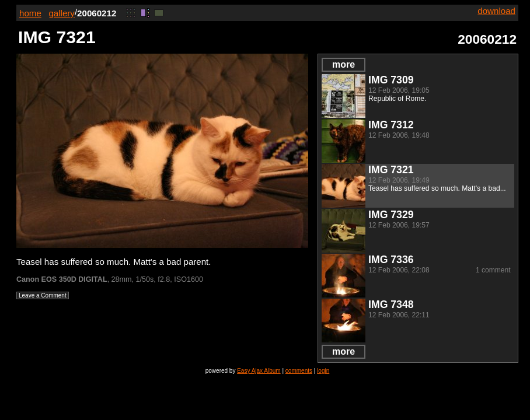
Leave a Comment (43, 295)
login (323, 371)
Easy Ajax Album (259, 371)
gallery (62, 13)
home (30, 13)
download (496, 11)
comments (299, 371)
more (344, 64)
